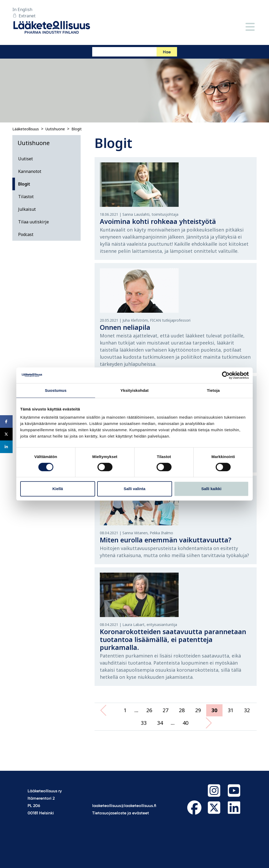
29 (198, 710)
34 (160, 723)
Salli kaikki (211, 489)
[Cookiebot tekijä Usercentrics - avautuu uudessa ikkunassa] (226, 375)
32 (247, 710)
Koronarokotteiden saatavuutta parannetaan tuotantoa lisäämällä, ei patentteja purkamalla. (173, 639)
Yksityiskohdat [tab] (134, 390)
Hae (167, 52)
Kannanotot (30, 171)
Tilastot (26, 197)
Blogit (77, 129)
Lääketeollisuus (26, 129)
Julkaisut (27, 209)
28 (182, 710)
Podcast (26, 234)
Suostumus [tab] (56, 390)
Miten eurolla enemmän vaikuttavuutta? (166, 540)
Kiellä (58, 489)
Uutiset (25, 159)
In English (22, 9)
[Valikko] (250, 27)
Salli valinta (135, 489)
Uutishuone (55, 129)
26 (149, 710)
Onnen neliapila (125, 327)
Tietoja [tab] (213, 390)
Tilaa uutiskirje (33, 222)
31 (231, 710)
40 (185, 723)
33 (144, 723)
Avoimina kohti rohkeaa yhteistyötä (158, 221)
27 (165, 710)
